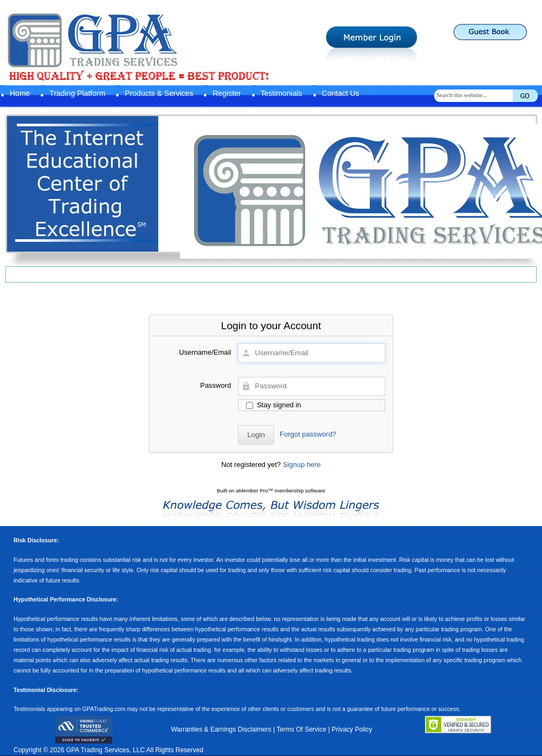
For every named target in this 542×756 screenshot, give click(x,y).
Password (215, 385)
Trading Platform (77, 93)
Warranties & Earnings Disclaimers (221, 729)
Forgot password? (308, 434)
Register (227, 93)
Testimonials (282, 93)
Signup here (302, 465)
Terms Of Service (301, 729)
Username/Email (205, 352)
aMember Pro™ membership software (280, 491)
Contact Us (341, 93)
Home (20, 93)
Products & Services (159, 93)
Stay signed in (273, 405)
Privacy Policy (352, 729)
